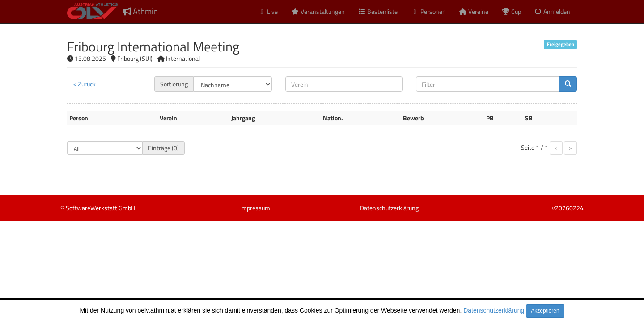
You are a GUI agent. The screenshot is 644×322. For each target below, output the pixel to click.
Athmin (140, 11)
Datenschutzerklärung (494, 310)
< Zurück (84, 84)
